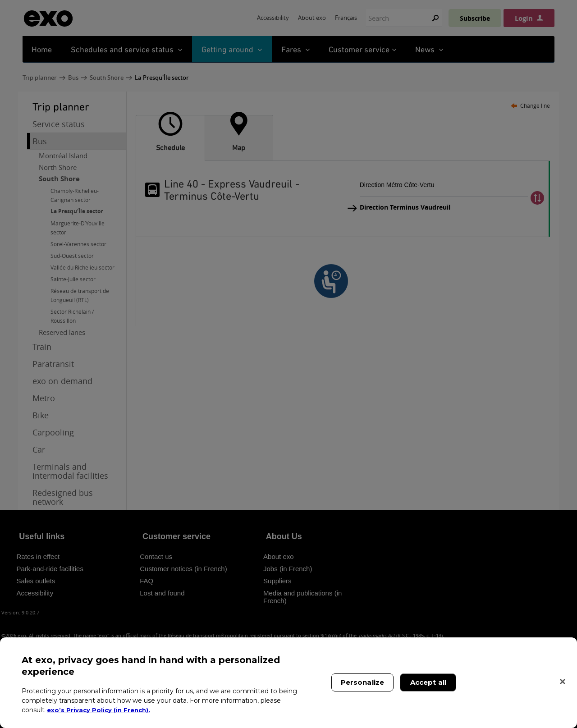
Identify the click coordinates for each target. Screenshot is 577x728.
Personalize (363, 682)
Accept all (428, 682)
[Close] (563, 682)
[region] (288, 683)
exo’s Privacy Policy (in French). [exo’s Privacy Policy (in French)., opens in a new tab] (100, 710)
